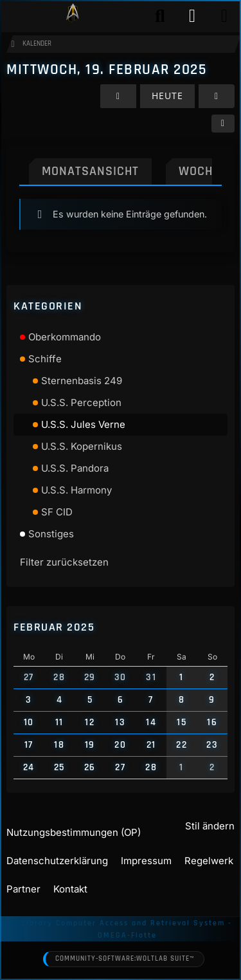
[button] (223, 124)
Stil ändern (210, 826)
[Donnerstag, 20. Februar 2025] (217, 96)
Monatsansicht (90, 171)
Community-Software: (125, 959)
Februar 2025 (54, 627)
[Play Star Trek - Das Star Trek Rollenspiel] (73, 16)
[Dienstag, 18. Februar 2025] (118, 96)
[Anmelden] (192, 16)
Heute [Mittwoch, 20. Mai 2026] (167, 96)
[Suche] (160, 16)
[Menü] (224, 16)
